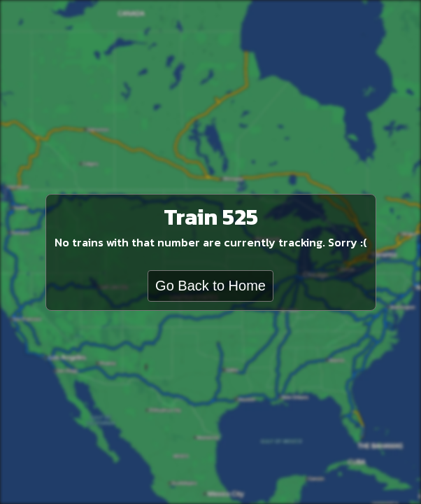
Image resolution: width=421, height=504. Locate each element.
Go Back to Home (210, 286)
